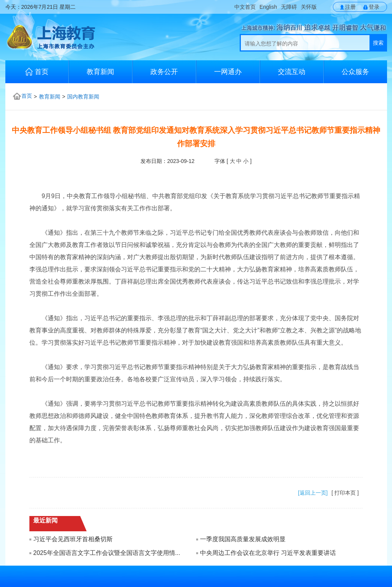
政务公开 (164, 72)
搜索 (378, 43)
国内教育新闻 (83, 97)
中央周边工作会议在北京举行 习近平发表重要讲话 (268, 553)
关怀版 (309, 7)
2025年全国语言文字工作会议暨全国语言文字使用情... (107, 553)
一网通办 (228, 72)
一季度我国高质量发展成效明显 (243, 539)
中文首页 (245, 7)
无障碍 (289, 7)
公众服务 (355, 72)
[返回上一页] (313, 493)
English (268, 7)
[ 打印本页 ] (345, 493)
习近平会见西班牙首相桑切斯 (73, 539)
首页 (37, 72)
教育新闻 (100, 72)
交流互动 (292, 72)
